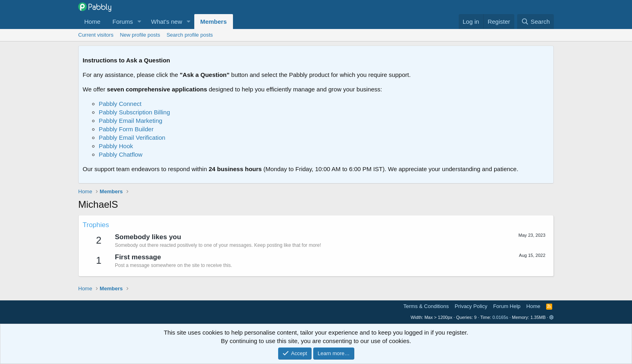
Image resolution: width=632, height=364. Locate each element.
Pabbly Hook (116, 146)
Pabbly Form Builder (126, 129)
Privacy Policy (471, 306)
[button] (139, 22)
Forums (123, 22)
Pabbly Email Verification (132, 138)
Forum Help (507, 306)
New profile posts (140, 35)
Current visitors (96, 35)
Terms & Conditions (426, 306)
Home (92, 22)
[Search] (535, 22)
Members (214, 22)
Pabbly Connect (120, 104)
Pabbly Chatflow (121, 154)
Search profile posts (190, 35)
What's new (167, 22)
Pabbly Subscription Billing (134, 112)
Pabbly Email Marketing (131, 121)
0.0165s (500, 317)
